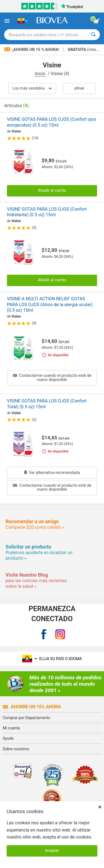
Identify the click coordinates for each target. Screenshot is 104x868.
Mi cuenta (11, 728)
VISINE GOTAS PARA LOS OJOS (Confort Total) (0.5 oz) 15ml (47, 404)
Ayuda (8, 738)
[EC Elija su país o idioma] (23, 21)
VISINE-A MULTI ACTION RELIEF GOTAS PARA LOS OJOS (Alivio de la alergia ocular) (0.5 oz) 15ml (50, 305)
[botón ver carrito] (97, 21)
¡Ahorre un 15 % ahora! (32, 50)
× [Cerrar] (100, 807)
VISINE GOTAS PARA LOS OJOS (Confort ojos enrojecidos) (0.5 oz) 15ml (52, 122)
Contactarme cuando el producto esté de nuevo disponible (52, 378)
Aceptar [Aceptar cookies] (52, 851)
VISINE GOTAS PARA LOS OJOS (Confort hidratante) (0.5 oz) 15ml (47, 212)
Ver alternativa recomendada (52, 473)
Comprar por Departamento (26, 718)
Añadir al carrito (52, 190)
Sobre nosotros (16, 749)
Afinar (79, 88)
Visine (16, 131)
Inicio (40, 74)
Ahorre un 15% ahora (32, 707)
